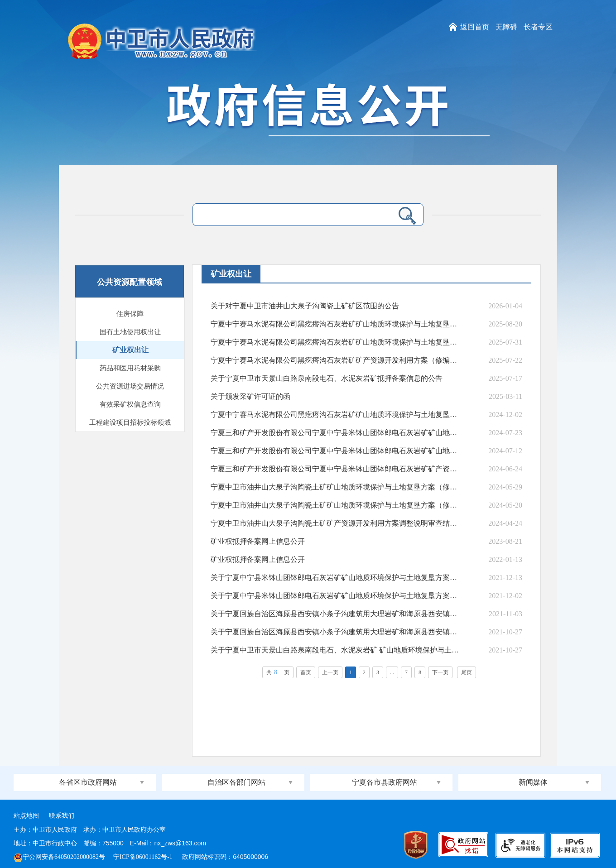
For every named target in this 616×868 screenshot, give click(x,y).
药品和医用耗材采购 (130, 368)
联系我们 (62, 816)
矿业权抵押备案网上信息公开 (258, 541)
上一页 (330, 672)
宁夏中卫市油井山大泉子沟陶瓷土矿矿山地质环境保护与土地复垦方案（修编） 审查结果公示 (335, 505)
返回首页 (475, 27)
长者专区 (538, 27)
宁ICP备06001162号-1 (144, 857)
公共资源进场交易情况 (130, 386)
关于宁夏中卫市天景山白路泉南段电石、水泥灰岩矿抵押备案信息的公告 (327, 378)
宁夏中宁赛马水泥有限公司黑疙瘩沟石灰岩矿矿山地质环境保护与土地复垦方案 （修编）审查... (335, 324)
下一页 (440, 672)
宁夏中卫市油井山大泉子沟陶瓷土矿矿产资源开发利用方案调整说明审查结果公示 (335, 523)
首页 (306, 672)
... (392, 672)
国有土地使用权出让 (130, 332)
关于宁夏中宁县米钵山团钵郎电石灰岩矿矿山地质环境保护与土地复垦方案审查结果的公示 (335, 596)
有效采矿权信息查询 (130, 404)
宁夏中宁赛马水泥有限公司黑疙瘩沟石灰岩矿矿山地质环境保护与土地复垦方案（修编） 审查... (335, 415)
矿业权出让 (130, 350)
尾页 (467, 672)
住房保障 (130, 314)
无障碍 (506, 27)
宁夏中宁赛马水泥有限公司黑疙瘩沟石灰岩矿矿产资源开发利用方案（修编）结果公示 (335, 360)
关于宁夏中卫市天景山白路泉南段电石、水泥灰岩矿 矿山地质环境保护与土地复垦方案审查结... (335, 650)
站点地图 (26, 816)
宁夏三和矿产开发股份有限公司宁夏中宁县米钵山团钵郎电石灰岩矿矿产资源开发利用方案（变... (335, 469)
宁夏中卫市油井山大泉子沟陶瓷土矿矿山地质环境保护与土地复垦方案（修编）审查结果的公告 (335, 487)
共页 (278, 672)
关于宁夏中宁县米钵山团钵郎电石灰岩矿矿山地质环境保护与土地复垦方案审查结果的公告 (335, 578)
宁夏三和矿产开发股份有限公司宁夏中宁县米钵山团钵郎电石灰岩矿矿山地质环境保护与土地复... (335, 433)
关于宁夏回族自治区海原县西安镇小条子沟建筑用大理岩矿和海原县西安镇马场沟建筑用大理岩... (335, 614)
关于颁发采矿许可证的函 (250, 396)
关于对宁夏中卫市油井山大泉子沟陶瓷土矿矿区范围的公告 (305, 306)
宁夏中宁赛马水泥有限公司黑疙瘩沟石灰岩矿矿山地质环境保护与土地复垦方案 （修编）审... (335, 342)
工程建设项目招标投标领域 (130, 422)
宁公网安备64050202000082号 (59, 857)
